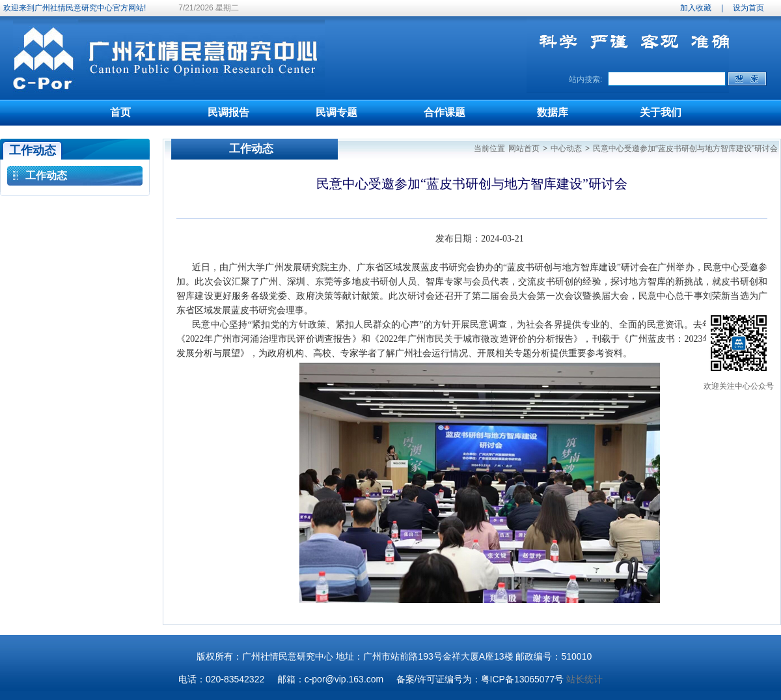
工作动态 (46, 175)
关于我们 (661, 112)
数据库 (553, 112)
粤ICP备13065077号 (523, 679)
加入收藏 (696, 8)
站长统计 (584, 679)
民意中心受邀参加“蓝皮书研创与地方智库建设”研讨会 (685, 148)
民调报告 (228, 112)
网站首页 (524, 148)
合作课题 (445, 112)
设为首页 (748, 8)
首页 (120, 112)
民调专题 (336, 112)
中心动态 (566, 148)
